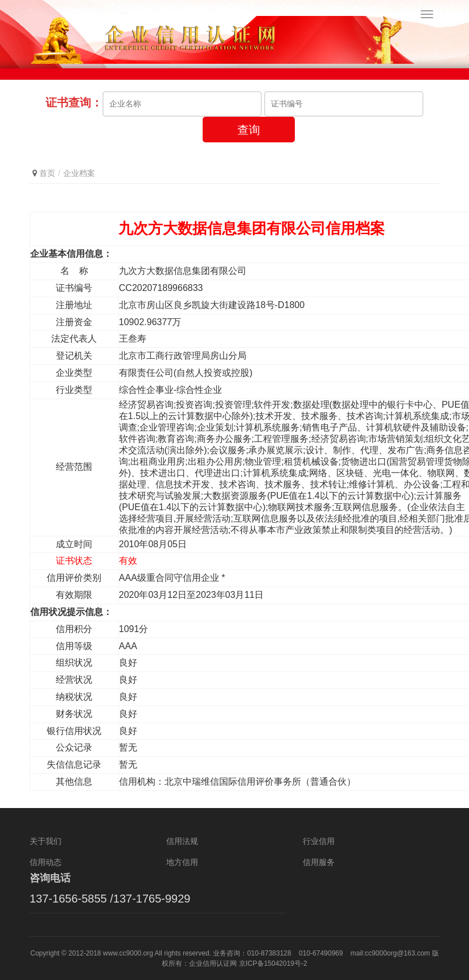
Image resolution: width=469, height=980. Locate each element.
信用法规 (182, 841)
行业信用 (319, 841)
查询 (249, 130)
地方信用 (182, 862)
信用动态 (46, 862)
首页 (47, 173)
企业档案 (79, 173)
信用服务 (319, 862)
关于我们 (46, 841)
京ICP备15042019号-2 (273, 963)
